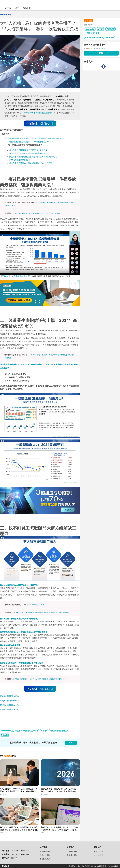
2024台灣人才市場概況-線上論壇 (37, 113)
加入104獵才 (99, 855)
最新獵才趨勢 (72, 855)
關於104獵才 (99, 851)
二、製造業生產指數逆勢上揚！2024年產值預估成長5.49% (29, 142)
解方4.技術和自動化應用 (20, 160)
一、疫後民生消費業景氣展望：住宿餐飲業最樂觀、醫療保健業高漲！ (34, 138)
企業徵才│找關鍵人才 (40, 123)
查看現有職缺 (45, 851)
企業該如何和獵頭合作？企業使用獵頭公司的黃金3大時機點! (37, 213)
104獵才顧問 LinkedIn (9, 705)
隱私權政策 (5, 866)
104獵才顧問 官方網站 (9, 696)
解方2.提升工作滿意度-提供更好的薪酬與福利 (28, 153)
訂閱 (101, 53)
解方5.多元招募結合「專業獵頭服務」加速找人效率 (31, 163)
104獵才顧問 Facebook (10, 701)
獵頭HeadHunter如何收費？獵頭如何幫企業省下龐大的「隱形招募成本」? (43, 612)
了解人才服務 (45, 855)
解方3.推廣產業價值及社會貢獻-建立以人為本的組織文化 (33, 157)
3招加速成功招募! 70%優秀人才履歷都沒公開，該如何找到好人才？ (40, 679)
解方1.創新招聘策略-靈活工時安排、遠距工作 (28, 150)
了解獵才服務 (72, 851)
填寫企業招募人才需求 (36, 605)
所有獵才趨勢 (6, 14)
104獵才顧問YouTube (9, 710)
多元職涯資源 (45, 859)
